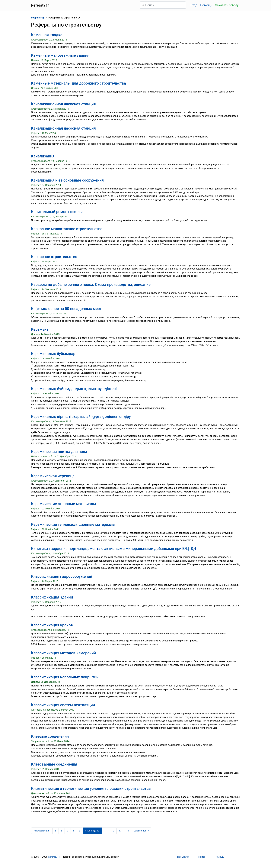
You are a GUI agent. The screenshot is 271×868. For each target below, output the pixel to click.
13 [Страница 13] (120, 831)
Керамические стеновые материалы (64, 504)
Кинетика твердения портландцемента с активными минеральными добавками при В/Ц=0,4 (114, 549)
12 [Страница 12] (113, 831)
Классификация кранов (52, 625)
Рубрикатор (38, 18)
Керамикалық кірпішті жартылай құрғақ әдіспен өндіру (81, 417)
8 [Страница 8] (74, 831)
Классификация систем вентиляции (63, 705)
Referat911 (54, 857)
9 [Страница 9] (80, 831)
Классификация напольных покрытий (65, 677)
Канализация (43, 156)
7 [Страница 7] (68, 831)
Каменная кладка (47, 35)
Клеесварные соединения (54, 764)
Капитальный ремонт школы (57, 212)
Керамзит (40, 329)
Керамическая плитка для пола (59, 452)
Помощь (206, 5)
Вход (194, 5)
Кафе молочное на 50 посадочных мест (66, 309)
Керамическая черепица (53, 476)
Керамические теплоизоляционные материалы (73, 524)
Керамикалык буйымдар (53, 354)
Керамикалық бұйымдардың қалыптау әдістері (74, 389)
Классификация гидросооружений (62, 576)
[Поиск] (163, 5)
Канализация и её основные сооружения (67, 180)
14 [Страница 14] (128, 831)
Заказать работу (227, 5)
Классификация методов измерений (63, 653)
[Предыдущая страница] (42, 831)
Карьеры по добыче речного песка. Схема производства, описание (91, 285)
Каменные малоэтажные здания (60, 55)
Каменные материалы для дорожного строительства (78, 83)
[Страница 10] (92, 831)
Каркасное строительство (54, 257)
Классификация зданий (52, 597)
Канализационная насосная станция (63, 104)
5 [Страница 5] (55, 831)
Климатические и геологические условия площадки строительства (91, 789)
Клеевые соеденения (50, 736)
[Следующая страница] (141, 831)
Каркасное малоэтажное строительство (67, 229)
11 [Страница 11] (105, 831)
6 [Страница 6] (62, 831)
